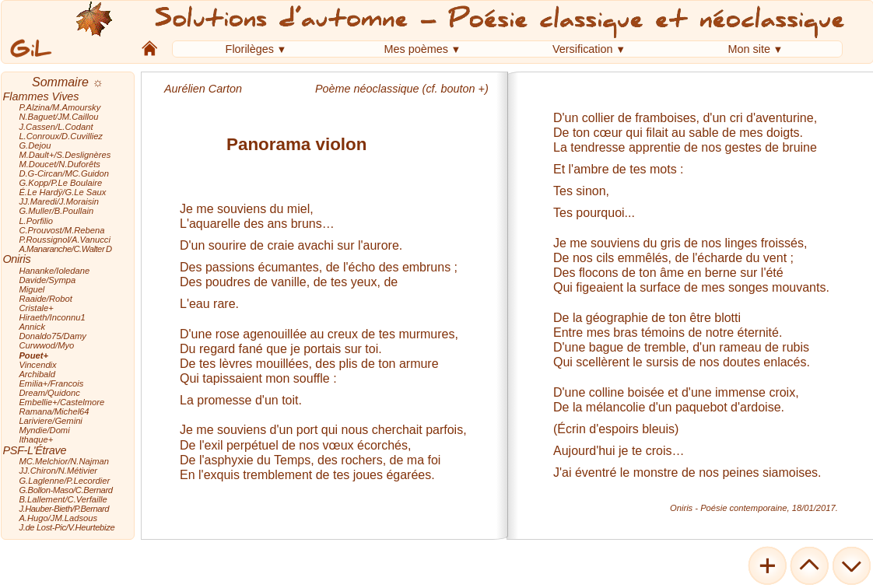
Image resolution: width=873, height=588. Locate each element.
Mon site (749, 49)
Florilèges (250, 49)
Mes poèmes (416, 49)
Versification (583, 49)
